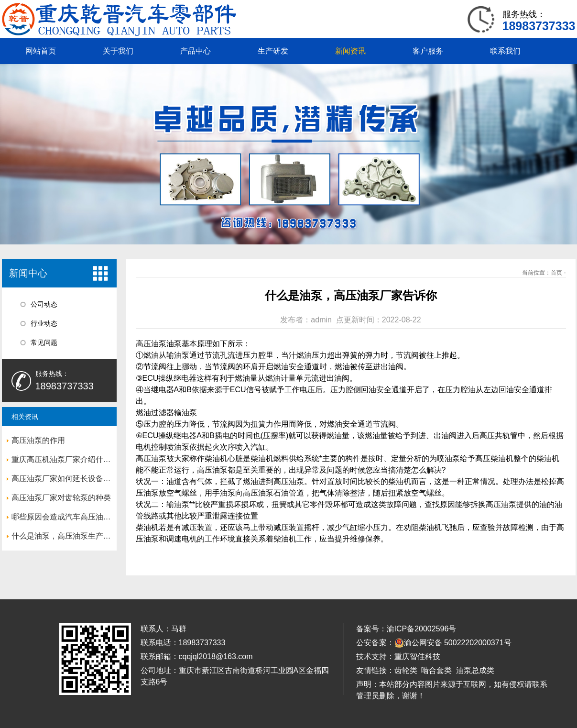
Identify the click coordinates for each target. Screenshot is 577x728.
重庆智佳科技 (417, 656)
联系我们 (505, 51)
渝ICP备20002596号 (422, 629)
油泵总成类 (475, 670)
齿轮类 (406, 670)
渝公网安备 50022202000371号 (453, 643)
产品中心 (196, 51)
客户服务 (428, 51)
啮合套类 (436, 670)
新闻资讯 (350, 51)
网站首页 (41, 51)
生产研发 (273, 51)
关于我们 (118, 51)
